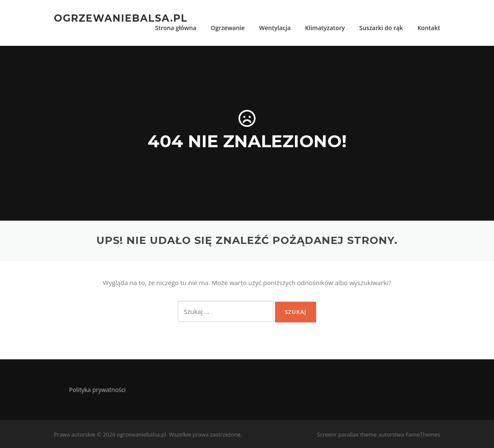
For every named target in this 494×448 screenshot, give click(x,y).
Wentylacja (275, 28)
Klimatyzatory (325, 28)
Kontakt (429, 28)
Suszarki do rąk (381, 28)
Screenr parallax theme (347, 434)
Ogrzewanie (228, 28)
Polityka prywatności (98, 390)
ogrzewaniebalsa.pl (121, 18)
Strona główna (175, 28)
